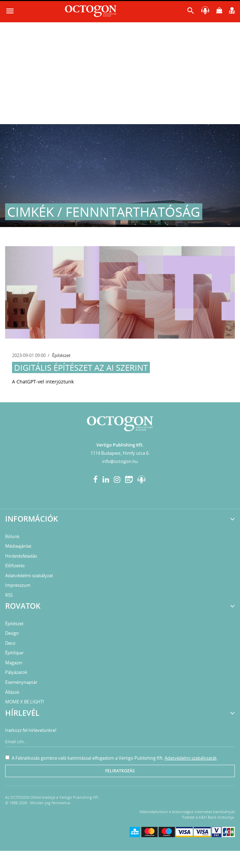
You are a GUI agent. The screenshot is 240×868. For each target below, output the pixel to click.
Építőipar (14, 653)
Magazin (14, 663)
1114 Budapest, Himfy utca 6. (120, 453)
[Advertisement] (120, 73)
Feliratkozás (120, 771)
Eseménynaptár (21, 682)
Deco (10, 643)
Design (12, 633)
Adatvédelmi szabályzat (29, 575)
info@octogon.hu (120, 461)
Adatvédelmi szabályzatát (191, 758)
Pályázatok (16, 672)
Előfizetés (15, 566)
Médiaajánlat (18, 546)
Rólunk (12, 536)
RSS (9, 595)
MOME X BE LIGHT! (25, 702)
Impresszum (18, 585)
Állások (12, 692)
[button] (191, 12)
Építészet (61, 355)
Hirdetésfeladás (21, 556)
